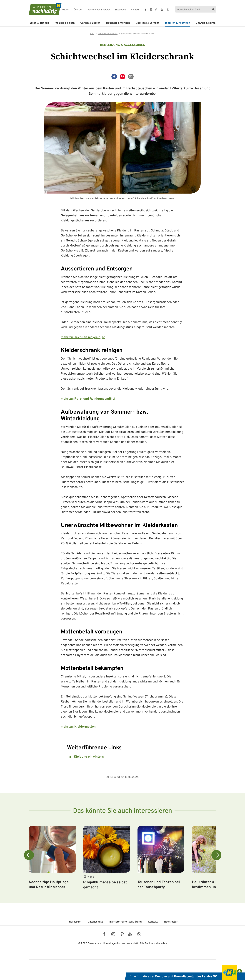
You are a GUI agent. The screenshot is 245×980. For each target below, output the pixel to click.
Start (92, 34)
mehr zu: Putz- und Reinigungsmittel (88, 399)
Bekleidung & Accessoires (122, 45)
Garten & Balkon (90, 23)
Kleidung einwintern (89, 757)
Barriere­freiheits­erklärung (126, 922)
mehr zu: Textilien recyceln (81, 337)
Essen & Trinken (39, 23)
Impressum (74, 922)
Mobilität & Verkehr (147, 23)
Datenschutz (95, 922)
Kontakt (135, 10)
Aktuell (65, 10)
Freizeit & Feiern (65, 23)
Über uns (78, 10)
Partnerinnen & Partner (99, 10)
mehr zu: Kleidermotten (78, 727)
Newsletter (171, 922)
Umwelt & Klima (206, 23)
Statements (121, 10)
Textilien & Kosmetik (177, 23)
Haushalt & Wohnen (118, 23)
